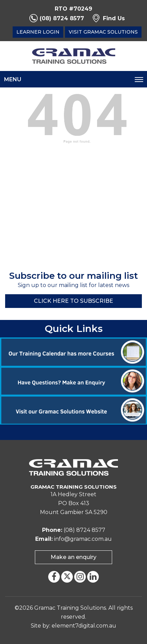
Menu (13, 79)
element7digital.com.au (84, 626)
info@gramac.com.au (83, 539)
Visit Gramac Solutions (103, 32)
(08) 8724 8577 (62, 18)
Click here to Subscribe (73, 301)
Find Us (114, 18)
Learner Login (38, 32)
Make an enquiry (73, 557)
